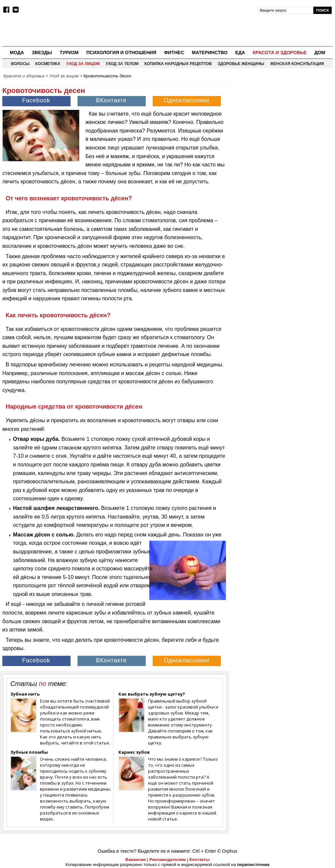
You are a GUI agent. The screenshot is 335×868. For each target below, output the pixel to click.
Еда (240, 52)
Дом (320, 52)
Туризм (69, 52)
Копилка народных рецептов (178, 64)
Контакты (199, 860)
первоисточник (253, 865)
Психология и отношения (121, 52)
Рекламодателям (167, 860)
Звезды (42, 52)
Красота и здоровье (280, 52)
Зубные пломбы (29, 752)
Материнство (209, 52)
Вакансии (136, 860)
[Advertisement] (283, 123)
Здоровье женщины (241, 64)
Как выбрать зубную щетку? (152, 694)
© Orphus (227, 851)
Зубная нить (25, 694)
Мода (17, 52)
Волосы (20, 64)
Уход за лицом (83, 64)
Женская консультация (297, 64)
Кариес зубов (134, 752)
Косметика (48, 64)
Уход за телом (122, 64)
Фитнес (174, 52)
